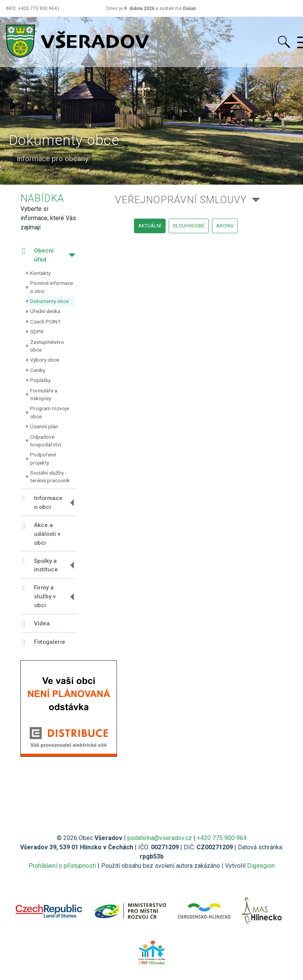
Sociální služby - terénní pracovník (50, 477)
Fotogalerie (44, 643)
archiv (225, 226)
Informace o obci (42, 503)
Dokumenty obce (49, 301)
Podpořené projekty (43, 458)
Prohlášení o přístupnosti (62, 866)
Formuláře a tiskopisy (44, 394)
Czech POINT (45, 322)
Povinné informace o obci (52, 287)
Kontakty (40, 273)
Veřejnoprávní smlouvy (181, 200)
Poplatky (40, 380)
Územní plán (44, 426)
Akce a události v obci (41, 534)
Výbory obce (45, 360)
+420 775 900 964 (222, 838)
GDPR (37, 332)
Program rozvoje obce (50, 412)
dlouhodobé (189, 226)
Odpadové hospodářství (46, 441)
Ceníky (38, 370)
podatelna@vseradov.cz (160, 838)
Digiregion (261, 866)
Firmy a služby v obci (39, 596)
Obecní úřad (38, 255)
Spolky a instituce (40, 565)
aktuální (150, 226)
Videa (36, 624)
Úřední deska (45, 311)
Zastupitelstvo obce (47, 346)
